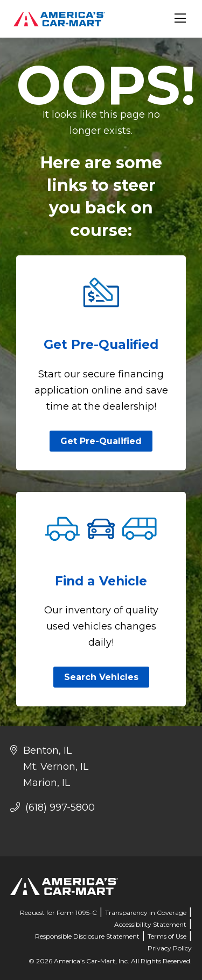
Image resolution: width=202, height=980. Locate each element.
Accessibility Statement (150, 924)
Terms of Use (167, 936)
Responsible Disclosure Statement (87, 936)
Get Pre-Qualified (101, 441)
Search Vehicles (101, 677)
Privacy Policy (170, 948)
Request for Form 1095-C (58, 913)
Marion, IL (47, 783)
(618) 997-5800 (53, 807)
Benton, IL (47, 750)
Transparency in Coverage (146, 913)
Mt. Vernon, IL (56, 767)
